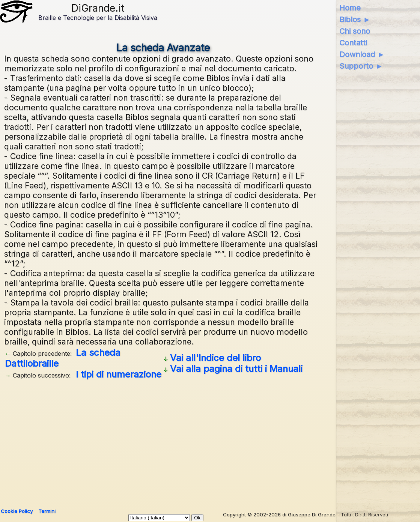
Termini (47, 511)
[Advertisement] (163, 441)
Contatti (353, 43)
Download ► (362, 54)
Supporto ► (361, 66)
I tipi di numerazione (119, 374)
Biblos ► (355, 20)
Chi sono (355, 31)
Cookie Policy (17, 511)
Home (350, 8)
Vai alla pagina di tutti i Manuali (236, 369)
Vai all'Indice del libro (215, 358)
